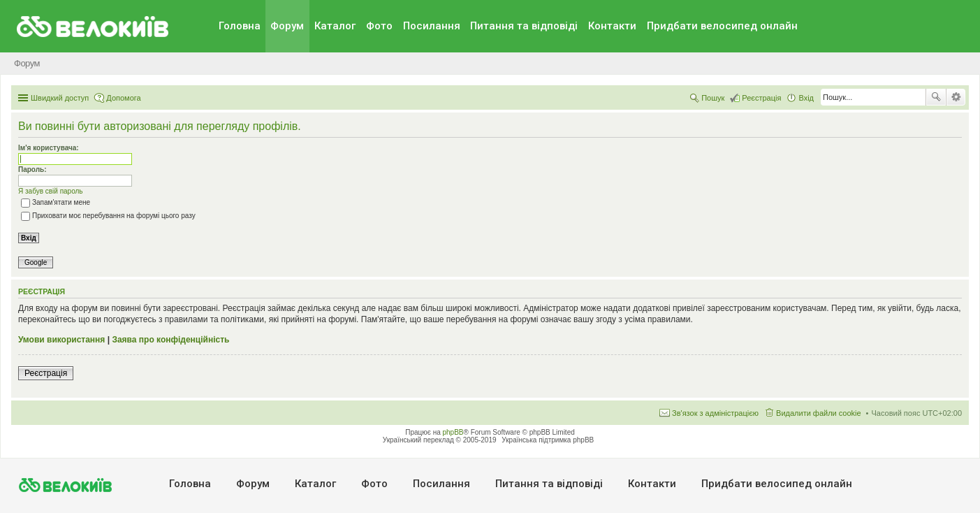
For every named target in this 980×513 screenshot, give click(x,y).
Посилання (432, 26)
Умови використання (61, 340)
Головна (240, 26)
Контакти (612, 26)
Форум (287, 26)
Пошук (936, 97)
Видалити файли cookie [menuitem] (819, 413)
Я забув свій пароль (51, 191)
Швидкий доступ (60, 98)
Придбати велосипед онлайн (722, 26)
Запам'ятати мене (56, 202)
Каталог (335, 26)
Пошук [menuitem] (713, 98)
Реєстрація (46, 373)
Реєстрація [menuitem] (761, 98)
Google (36, 262)
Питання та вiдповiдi (524, 26)
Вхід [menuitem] (806, 98)
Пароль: (32, 169)
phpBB (453, 432)
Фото (379, 26)
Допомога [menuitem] (123, 98)
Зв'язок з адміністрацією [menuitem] (715, 413)
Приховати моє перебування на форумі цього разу (108, 216)
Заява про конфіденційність (170, 340)
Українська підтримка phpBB (548, 440)
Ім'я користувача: (49, 148)
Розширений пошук (956, 97)
